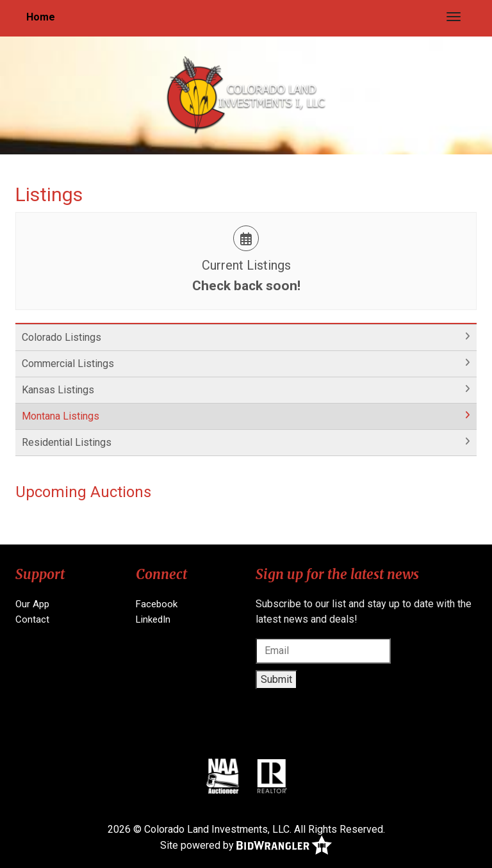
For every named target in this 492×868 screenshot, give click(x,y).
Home (41, 17)
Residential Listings (67, 442)
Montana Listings (61, 416)
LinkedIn (153, 619)
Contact (32, 619)
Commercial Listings (68, 364)
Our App (32, 604)
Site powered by (246, 846)
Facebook (157, 604)
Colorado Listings (61, 337)
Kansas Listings (58, 390)
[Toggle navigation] (454, 17)
